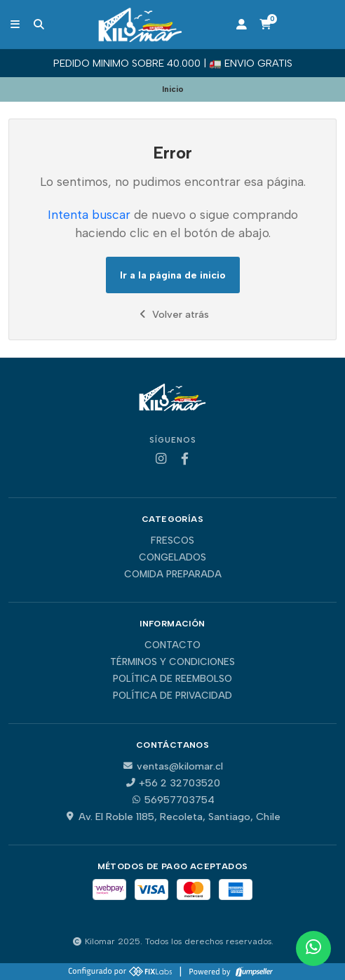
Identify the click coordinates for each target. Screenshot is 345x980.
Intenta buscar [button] (89, 214)
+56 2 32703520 (172, 783)
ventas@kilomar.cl (173, 766)
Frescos (172, 541)
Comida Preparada (173, 575)
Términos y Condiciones (172, 662)
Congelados (172, 558)
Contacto (172, 645)
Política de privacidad (172, 696)
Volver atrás (173, 314)
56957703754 (172, 800)
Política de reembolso (172, 679)
